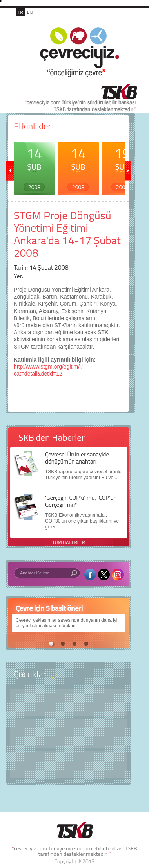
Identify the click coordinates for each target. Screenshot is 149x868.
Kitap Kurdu (69, 764)
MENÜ (121, 20)
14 (34, 167)
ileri (127, 171)
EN (30, 12)
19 (122, 167)
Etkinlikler (32, 126)
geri (10, 171)
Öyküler (69, 734)
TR (20, 12)
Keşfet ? (69, 702)
